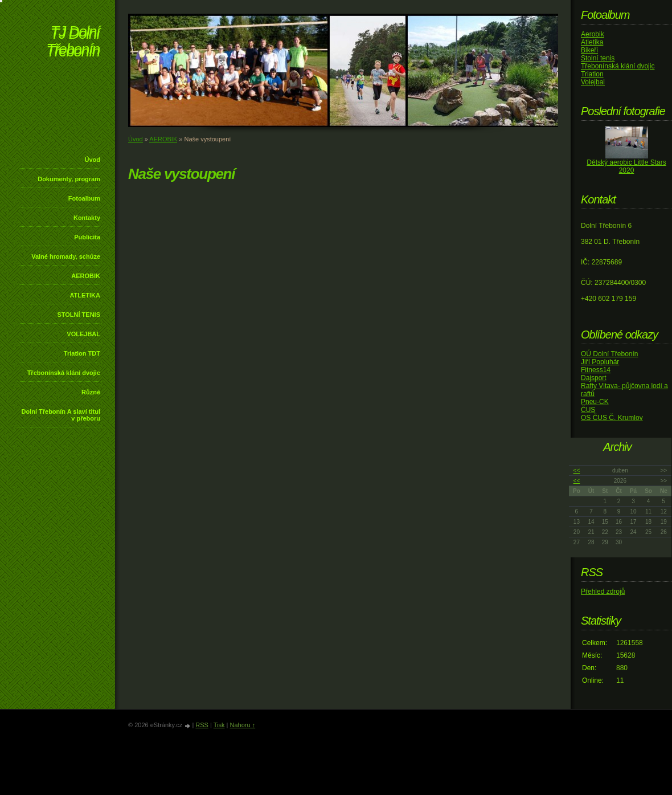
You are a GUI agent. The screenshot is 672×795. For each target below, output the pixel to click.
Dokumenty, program (69, 179)
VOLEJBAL (83, 334)
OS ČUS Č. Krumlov (612, 418)
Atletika (592, 42)
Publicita (87, 237)
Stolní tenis (598, 58)
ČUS (588, 410)
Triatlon (592, 74)
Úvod (93, 160)
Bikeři (589, 50)
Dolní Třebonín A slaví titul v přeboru (61, 415)
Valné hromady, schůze (66, 256)
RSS (202, 725)
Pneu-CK (595, 402)
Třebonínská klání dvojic (64, 373)
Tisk (219, 725)
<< (577, 470)
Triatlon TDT (82, 353)
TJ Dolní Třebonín (73, 42)
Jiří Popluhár (600, 362)
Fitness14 (596, 370)
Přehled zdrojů (603, 592)
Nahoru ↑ (242, 725)
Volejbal (593, 82)
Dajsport (594, 378)
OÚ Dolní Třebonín (610, 354)
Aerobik (593, 34)
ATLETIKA (85, 295)
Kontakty (87, 218)
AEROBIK (86, 276)
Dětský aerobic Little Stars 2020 (626, 166)
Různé (91, 392)
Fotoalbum (84, 198)
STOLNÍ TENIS (79, 315)
